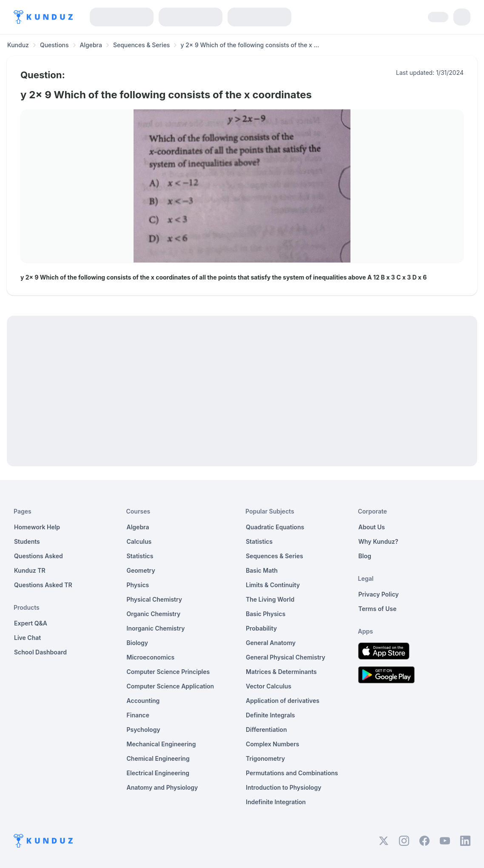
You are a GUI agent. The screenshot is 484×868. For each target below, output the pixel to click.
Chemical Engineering (158, 758)
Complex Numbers (272, 744)
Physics (138, 585)
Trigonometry (265, 758)
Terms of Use (378, 609)
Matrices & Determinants (281, 672)
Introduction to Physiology (283, 787)
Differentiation (266, 730)
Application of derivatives (283, 701)
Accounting (143, 701)
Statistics (140, 556)
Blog (365, 556)
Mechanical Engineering (161, 744)
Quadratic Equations (275, 527)
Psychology (144, 730)
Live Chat (27, 638)
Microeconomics (151, 657)
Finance (138, 715)
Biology (138, 643)
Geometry (141, 570)
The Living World (270, 599)
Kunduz (18, 45)
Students (27, 541)
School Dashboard (40, 652)
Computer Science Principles (168, 672)
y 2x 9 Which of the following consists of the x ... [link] (250, 45)
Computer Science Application (171, 686)
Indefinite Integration (276, 802)
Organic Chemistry (154, 614)
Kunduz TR (30, 570)
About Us (372, 527)
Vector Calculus (269, 686)
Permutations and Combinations (292, 773)
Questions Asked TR (43, 585)
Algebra (91, 45)
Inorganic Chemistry (156, 628)
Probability (261, 628)
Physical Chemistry (155, 599)
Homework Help (37, 527)
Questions (54, 45)
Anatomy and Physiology (162, 787)
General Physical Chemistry (286, 657)
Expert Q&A (31, 623)
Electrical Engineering (158, 773)
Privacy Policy (379, 594)
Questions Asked (38, 556)
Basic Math (262, 570)
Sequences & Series (142, 45)
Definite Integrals (270, 715)
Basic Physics (266, 614)
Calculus (139, 541)
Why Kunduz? (379, 541)
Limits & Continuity (273, 585)
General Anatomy (271, 643)
